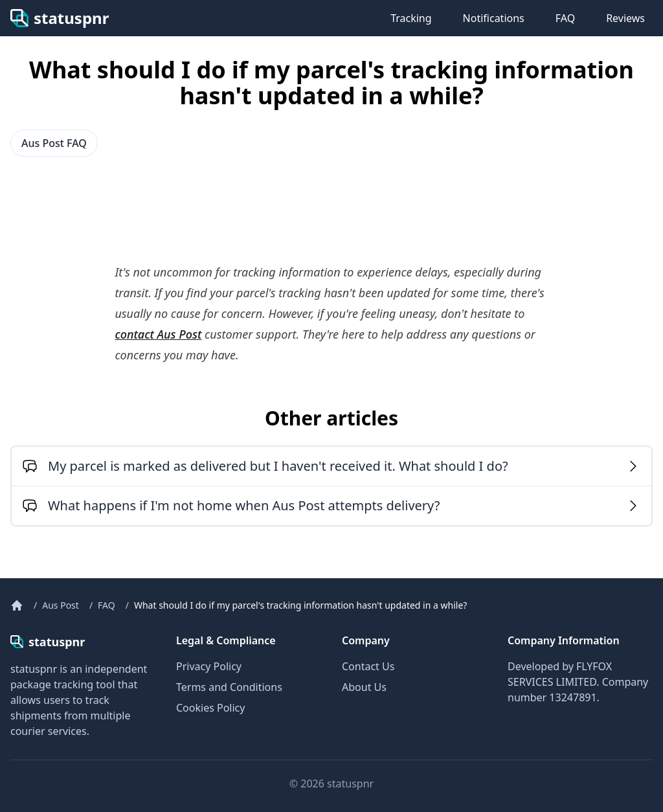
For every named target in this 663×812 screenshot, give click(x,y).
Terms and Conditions (229, 687)
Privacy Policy (209, 666)
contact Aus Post (158, 334)
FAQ (565, 18)
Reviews (625, 18)
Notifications (494, 18)
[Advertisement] (114, 210)
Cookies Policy (210, 708)
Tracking (411, 18)
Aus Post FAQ (54, 143)
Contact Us (368, 666)
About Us (364, 687)
